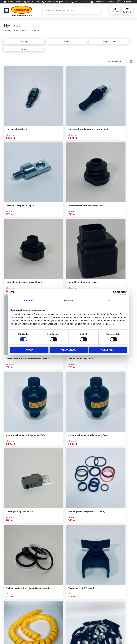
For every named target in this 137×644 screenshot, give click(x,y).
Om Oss (65, 544)
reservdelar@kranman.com (103, 3)
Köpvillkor (66, 560)
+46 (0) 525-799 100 (80, 3)
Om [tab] (108, 300)
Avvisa (29, 350)
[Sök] (95, 13)
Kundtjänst (66, 556)
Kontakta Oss (68, 548)
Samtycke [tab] (29, 300)
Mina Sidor (66, 552)
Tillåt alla (108, 350)
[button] (6, 11)
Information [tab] (68, 300)
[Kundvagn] (127, 13)
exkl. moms (127, 3)
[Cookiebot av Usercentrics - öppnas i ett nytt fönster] (115, 293)
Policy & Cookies (69, 565)
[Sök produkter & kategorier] (67, 13)
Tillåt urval (68, 350)
